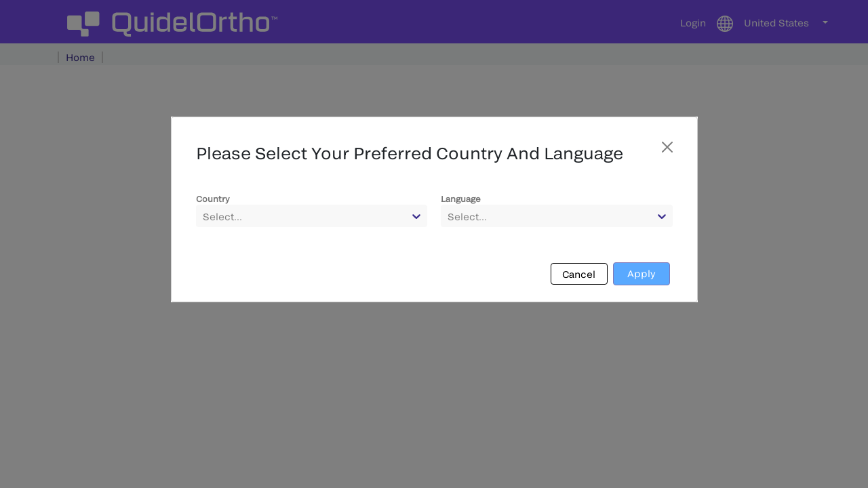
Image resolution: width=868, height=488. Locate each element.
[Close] (667, 147)
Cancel (579, 274)
